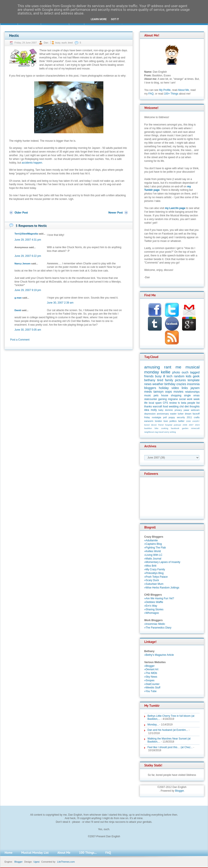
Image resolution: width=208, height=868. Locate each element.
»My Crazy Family (155, 569)
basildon (148, 428)
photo (176, 372)
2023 (197, 425)
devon (154, 425)
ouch (64, 43)
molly (154, 410)
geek (196, 376)
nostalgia (156, 417)
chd (182, 407)
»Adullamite (151, 540)
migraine (173, 399)
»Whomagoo (152, 613)
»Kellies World (152, 551)
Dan (46, 43)
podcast (178, 425)
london (158, 421)
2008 (188, 421)
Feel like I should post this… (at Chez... (170, 747)
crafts (197, 417)
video (175, 388)
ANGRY (196, 421)
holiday (164, 388)
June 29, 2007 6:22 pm (28, 256)
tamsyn (158, 392)
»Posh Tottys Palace (156, 577)
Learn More (99, 19)
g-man (18, 298)
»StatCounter (152, 684)
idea (147, 410)
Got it (115, 19)
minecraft (195, 428)
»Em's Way (151, 606)
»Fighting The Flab (155, 548)
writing (173, 432)
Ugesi (37, 862)
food (165, 407)
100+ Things (171, 94)
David (18, 310)
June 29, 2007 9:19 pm (28, 290)
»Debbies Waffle (154, 602)
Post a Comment (20, 340)
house (165, 395)
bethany (150, 380)
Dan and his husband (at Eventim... (168, 730)
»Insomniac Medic (155, 624)
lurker (181, 414)
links (185, 388)
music (148, 395)
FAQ (151, 94)
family (169, 380)
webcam (195, 410)
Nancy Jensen (22, 264)
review (173, 403)
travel (161, 432)
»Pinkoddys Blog (154, 573)
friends (149, 376)
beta (184, 403)
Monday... (153, 725)
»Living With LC (153, 555)
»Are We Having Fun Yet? (159, 598)
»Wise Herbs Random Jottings (162, 588)
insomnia (193, 384)
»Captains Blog (153, 544)
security (181, 417)
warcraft (158, 407)
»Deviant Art (151, 669)
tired (70, 43)
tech (169, 376)
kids (189, 376)
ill (164, 376)
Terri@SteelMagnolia (26, 234)
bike (157, 428)
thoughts (195, 407)
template (194, 380)
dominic (169, 410)
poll (165, 417)
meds (148, 392)
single (187, 395)
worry (167, 432)
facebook (175, 428)
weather (158, 384)
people (191, 403)
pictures (180, 380)
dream (188, 414)
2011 (189, 417)
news (148, 384)
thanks (148, 407)
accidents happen (32, 163)
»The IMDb (151, 673)
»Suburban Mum (154, 584)
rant (168, 367)
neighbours (149, 432)
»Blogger (149, 666)
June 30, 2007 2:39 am (60, 303)
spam (158, 403)
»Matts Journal (153, 559)
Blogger (180, 791)
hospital (169, 425)
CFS (165, 403)
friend (161, 425)
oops (169, 392)
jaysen (195, 388)
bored (147, 425)
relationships (192, 392)
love (166, 421)
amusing (152, 367)
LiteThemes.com (66, 862)
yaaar (186, 410)
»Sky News (151, 677)
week (197, 399)
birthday (170, 384)
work (190, 399)
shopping (176, 395)
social (182, 399)
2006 (185, 425)
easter (173, 414)
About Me (183, 90)
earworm (149, 421)
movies (179, 392)
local (151, 403)
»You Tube (150, 691)
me (178, 367)
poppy (172, 417)
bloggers (150, 388)
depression (150, 414)
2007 (191, 425)
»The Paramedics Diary (158, 628)
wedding (174, 407)
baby (161, 410)
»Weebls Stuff (152, 688)
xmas (196, 395)
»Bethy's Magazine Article (159, 655)
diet (186, 407)
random (179, 376)
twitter (181, 421)
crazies (181, 384)
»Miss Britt (150, 566)
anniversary (163, 414)
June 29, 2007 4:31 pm (28, 240)
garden (185, 428)
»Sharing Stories (154, 609)
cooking (165, 428)
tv (179, 403)
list (198, 403)
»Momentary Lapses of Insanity (162, 562)
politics (173, 421)
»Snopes (149, 680)
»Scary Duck (152, 580)
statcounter (151, 399)
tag (156, 432)
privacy (178, 410)
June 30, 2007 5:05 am (28, 330)
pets (156, 395)
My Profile (165, 90)
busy (58, 43)
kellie (166, 372)
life (146, 403)
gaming (162, 399)
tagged (195, 372)
